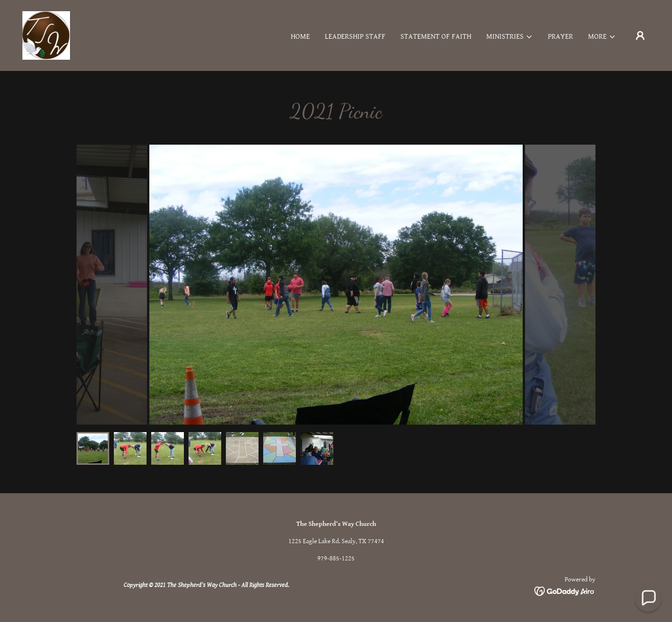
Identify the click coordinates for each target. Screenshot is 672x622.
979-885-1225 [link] (336, 559)
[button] (510, 37)
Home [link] (300, 37)
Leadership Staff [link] (355, 37)
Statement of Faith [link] (436, 37)
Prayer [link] (560, 37)
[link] (46, 35)
